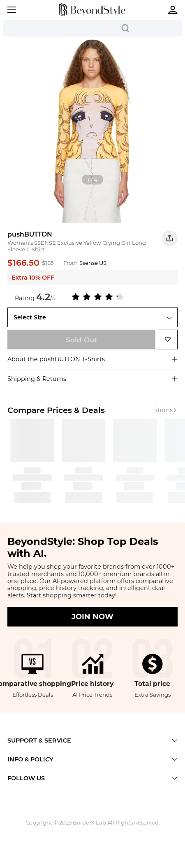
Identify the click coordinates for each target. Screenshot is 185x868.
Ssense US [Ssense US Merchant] (93, 263)
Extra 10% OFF (33, 278)
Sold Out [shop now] (81, 340)
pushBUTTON (30, 234)
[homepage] (92, 10)
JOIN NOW (92, 617)
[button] (170, 238)
